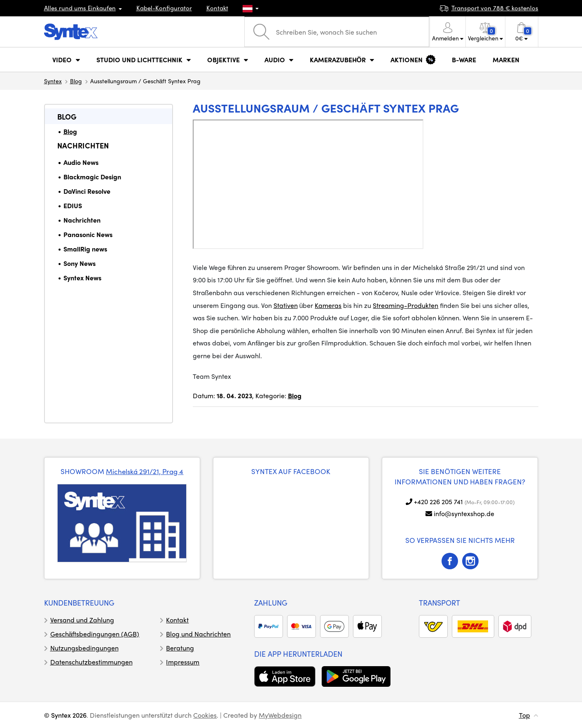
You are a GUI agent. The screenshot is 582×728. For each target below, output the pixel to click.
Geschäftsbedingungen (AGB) (95, 634)
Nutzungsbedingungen (84, 648)
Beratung (180, 648)
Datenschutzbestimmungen (91, 662)
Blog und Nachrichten (198, 634)
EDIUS (73, 205)
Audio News (81, 162)
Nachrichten (83, 145)
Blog (76, 81)
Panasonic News (88, 234)
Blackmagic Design (92, 177)
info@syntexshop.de (464, 513)
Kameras (328, 305)
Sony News (79, 263)
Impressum (183, 662)
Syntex (53, 81)
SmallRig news (85, 249)
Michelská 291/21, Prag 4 (145, 471)
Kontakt (217, 8)
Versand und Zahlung (82, 620)
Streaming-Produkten (406, 305)
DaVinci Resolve (87, 191)
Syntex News (82, 278)
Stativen (286, 305)
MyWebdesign (280, 715)
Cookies (205, 715)
